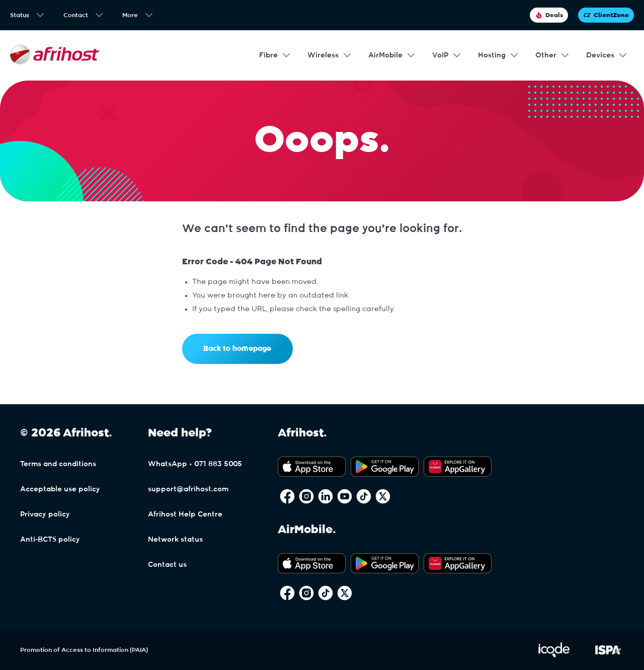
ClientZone (606, 15)
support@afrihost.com (188, 489)
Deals (549, 15)
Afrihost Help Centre (185, 514)
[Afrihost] (55, 56)
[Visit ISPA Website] (608, 655)
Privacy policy (45, 514)
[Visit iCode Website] (554, 655)
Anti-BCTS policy (50, 540)
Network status (175, 540)
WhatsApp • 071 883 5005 (195, 464)
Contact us (167, 565)
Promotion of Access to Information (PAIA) (84, 650)
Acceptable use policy (60, 489)
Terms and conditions (58, 464)
